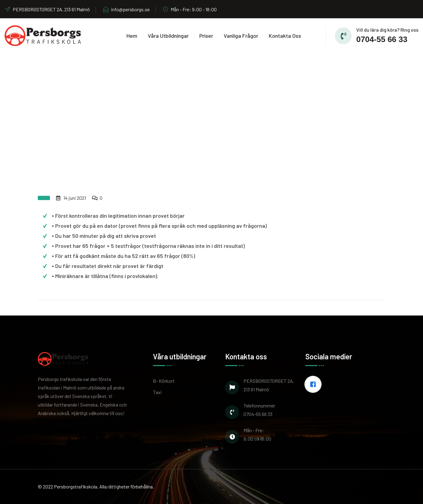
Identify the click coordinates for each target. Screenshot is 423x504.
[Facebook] (315, 384)
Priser (206, 36)
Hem (132, 36)
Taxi (157, 392)
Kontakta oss (285, 36)
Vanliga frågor (241, 36)
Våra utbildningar (168, 36)
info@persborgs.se (126, 9)
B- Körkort (164, 381)
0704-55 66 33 (382, 39)
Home (172, 129)
